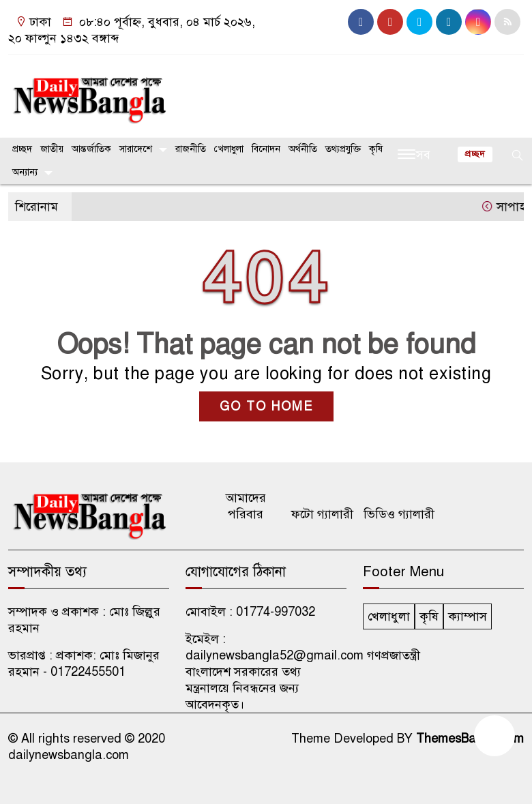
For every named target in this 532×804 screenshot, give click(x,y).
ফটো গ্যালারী (322, 514)
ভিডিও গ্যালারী (399, 514)
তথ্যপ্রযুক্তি (343, 149)
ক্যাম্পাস (468, 616)
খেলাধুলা (229, 149)
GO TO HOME (266, 406)
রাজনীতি (191, 149)
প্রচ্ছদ (22, 149)
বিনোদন (266, 149)
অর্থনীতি (303, 149)
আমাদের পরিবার (246, 506)
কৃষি (376, 149)
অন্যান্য (25, 172)
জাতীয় (52, 149)
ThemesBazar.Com (470, 739)
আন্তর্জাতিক (91, 149)
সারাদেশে (136, 149)
